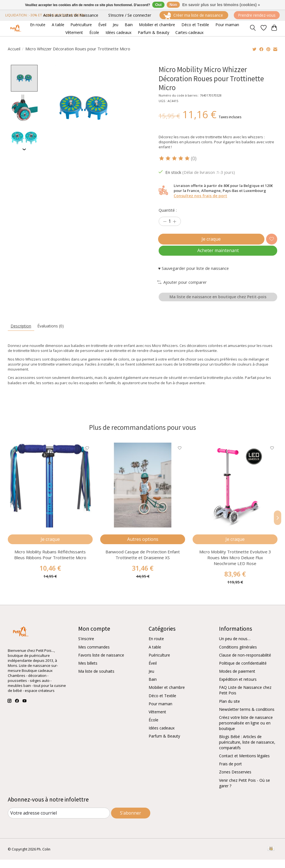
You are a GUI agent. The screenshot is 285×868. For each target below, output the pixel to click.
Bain (153, 688)
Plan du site (229, 710)
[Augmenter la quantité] (175, 222)
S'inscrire (86, 648)
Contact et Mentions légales (244, 764)
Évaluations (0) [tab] (52, 332)
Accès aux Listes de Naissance (71, 15)
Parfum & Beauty (164, 745)
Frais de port (230, 772)
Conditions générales (238, 656)
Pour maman (160, 712)
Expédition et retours (238, 688)
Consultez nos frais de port (200, 196)
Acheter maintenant (218, 254)
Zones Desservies (235, 781)
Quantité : (168, 210)
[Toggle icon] (253, 28)
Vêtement (157, 720)
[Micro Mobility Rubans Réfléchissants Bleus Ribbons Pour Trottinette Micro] (50, 491)
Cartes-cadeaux (189, 32)
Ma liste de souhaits (96, 680)
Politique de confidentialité (243, 672)
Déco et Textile (162, 704)
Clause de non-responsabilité (245, 664)
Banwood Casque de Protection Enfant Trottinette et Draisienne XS (143, 563)
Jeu (151, 680)
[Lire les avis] (175, 158)
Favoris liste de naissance (101, 664)
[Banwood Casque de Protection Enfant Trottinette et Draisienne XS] (143, 491)
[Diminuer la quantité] (165, 222)
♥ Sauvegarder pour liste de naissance (193, 273)
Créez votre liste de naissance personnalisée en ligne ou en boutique (246, 732)
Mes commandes (94, 656)
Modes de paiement (237, 680)
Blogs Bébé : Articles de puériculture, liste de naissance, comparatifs (247, 751)
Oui (158, 5)
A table (155, 656)
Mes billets (88, 672)
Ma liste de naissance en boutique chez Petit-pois (218, 302)
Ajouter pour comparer (182, 287)
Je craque (210, 240)
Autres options (142, 547)
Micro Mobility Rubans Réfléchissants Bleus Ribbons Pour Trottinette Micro (50, 563)
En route (156, 648)
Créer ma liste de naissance (194, 16)
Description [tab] (22, 332)
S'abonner (131, 821)
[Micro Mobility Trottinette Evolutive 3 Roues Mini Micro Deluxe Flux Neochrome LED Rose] (235, 491)
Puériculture (159, 664)
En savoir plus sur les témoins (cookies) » (221, 5)
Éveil (153, 672)
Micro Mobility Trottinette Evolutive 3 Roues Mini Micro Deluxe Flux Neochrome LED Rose (235, 566)
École (153, 728)
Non (173, 5)
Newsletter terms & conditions (247, 718)
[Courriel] (59, 821)
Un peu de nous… (235, 648)
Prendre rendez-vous (257, 15)
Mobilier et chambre (167, 696)
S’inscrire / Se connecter (130, 15)
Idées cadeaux (162, 737)
